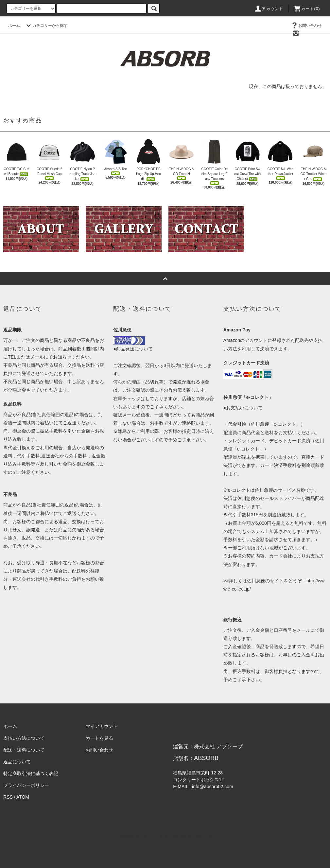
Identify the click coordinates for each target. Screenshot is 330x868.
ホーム (14, 26)
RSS (8, 797)
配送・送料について (24, 750)
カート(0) (307, 9)
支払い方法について (24, 738)
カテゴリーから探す (46, 26)
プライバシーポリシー (26, 785)
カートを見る (99, 738)
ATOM (23, 797)
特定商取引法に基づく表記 (31, 773)
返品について (17, 762)
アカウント (269, 9)
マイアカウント (102, 726)
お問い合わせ (306, 26)
